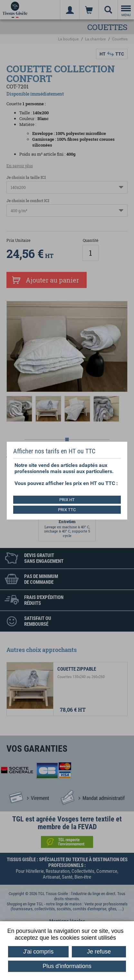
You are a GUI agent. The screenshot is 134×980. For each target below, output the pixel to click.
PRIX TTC (67, 510)
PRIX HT (67, 500)
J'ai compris (38, 952)
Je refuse (99, 952)
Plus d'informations (67, 966)
